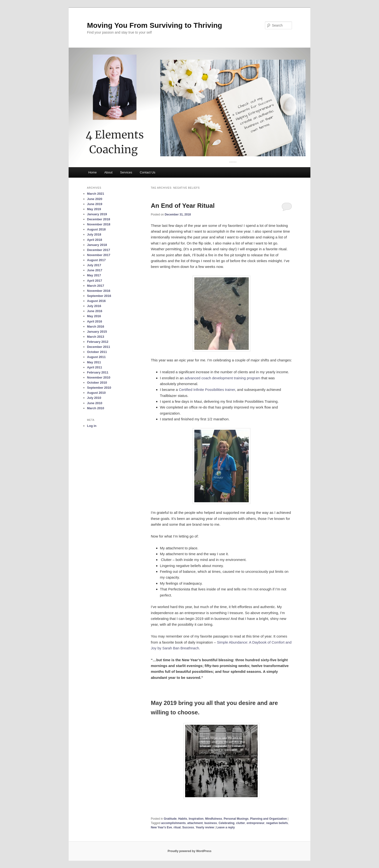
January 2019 (97, 214)
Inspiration (196, 819)
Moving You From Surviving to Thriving (155, 25)
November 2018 (99, 224)
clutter (241, 823)
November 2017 (99, 255)
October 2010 (97, 383)
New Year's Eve (161, 827)
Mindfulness (214, 819)
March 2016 (96, 326)
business (211, 823)
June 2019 (95, 204)
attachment (195, 823)
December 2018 (98, 219)
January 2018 (97, 245)
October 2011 (97, 352)
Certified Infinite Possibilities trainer (207, 390)
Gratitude (170, 819)
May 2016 (94, 316)
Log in (92, 426)
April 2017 (95, 281)
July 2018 (94, 234)
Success (188, 827)
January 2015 (97, 332)
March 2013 (96, 337)
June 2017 (95, 270)
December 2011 (98, 347)
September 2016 (99, 296)
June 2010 (95, 403)
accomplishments (173, 823)
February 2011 (98, 372)
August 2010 (96, 393)
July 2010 (94, 398)
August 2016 (96, 301)
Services (126, 172)
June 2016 (95, 311)
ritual (177, 827)
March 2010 (96, 408)
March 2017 (96, 286)
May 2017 (94, 275)
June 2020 (95, 199)
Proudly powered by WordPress (189, 851)
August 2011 (96, 357)
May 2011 (94, 362)
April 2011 (95, 367)
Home (92, 172)
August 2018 (96, 229)
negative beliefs (277, 823)
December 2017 (98, 250)
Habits (183, 819)
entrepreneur (255, 823)
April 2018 (95, 240)
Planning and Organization (269, 819)
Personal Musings (236, 819)
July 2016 (94, 306)
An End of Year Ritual (183, 206)
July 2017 (94, 265)
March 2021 (96, 194)
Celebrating (226, 823)
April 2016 (95, 321)
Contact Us (147, 172)
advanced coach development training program (222, 378)
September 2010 (99, 388)
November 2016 (99, 291)
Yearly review (205, 827)
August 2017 (96, 260)
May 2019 (94, 209)
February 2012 (98, 342)
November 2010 (99, 377)
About (108, 172)
